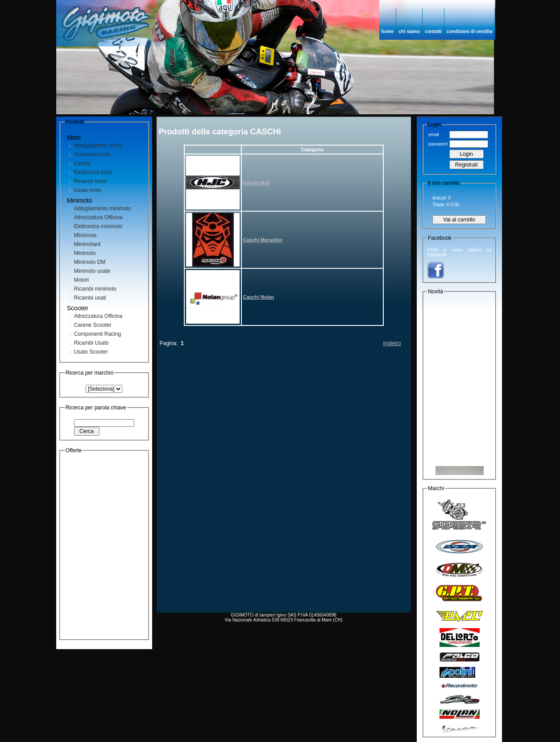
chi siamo (409, 31)
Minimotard (87, 244)
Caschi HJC (257, 183)
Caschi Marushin (263, 240)
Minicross (85, 235)
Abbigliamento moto (98, 146)
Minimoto (85, 253)
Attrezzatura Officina (98, 217)
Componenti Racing (97, 334)
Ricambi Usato (91, 343)
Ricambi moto (90, 181)
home (388, 31)
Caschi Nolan (259, 297)
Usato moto (88, 190)
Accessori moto (92, 154)
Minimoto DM (90, 262)
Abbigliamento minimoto (103, 208)
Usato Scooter (91, 352)
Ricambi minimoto (95, 289)
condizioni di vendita (470, 31)
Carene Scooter (93, 325)
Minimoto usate (92, 271)
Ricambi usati (90, 298)
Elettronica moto (93, 172)
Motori (81, 280)
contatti (433, 31)
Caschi (82, 163)
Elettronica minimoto (98, 226)
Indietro (392, 343)
